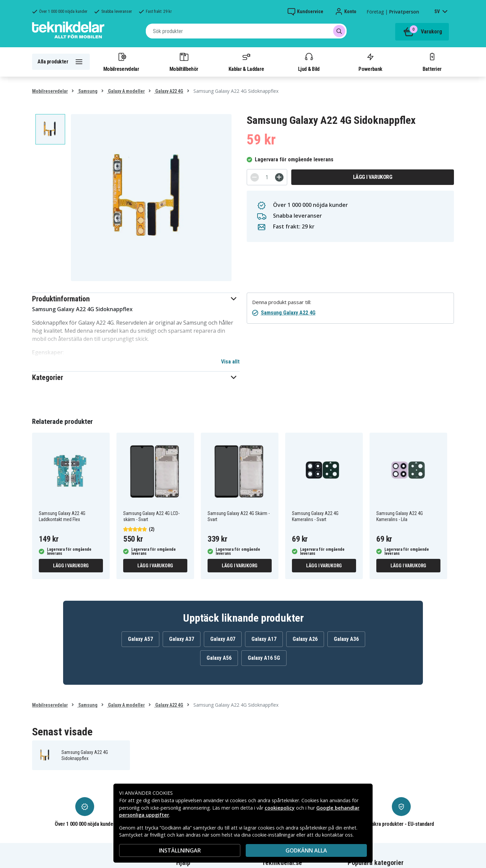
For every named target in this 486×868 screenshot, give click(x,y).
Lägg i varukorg (373, 177)
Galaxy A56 (219, 658)
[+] (279, 177)
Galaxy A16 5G (264, 658)
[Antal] (267, 177)
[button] (136, 299)
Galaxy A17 (264, 639)
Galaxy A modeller (126, 91)
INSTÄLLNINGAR (180, 850)
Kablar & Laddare (246, 62)
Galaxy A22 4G (169, 91)
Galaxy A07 (223, 639)
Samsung (87, 91)
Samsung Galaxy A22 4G (288, 313)
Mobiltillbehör (184, 62)
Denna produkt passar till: (282, 302)
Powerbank (370, 62)
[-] (255, 177)
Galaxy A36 (346, 639)
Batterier (432, 62)
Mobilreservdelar (121, 62)
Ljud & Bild (309, 62)
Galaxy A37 (182, 639)
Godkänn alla (306, 850)
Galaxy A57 (140, 639)
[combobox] (246, 31)
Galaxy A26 (305, 639)
